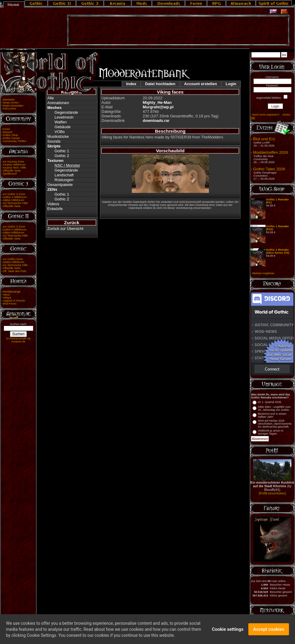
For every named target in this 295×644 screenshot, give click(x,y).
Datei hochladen (160, 84)
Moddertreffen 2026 (271, 152)
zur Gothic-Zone (13, 259)
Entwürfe (55, 209)
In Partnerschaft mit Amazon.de (19, 340)
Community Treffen (15, 141)
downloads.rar (156, 121)
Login (231, 84)
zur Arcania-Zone (13, 162)
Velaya (7, 298)
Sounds (54, 141)
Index (131, 84)
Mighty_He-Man (157, 102)
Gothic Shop (10, 135)
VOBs (60, 132)
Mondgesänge (12, 292)
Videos (53, 204)
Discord (8, 132)
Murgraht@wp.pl (158, 107)
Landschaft (64, 175)
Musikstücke (58, 136)
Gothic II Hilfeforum (15, 230)
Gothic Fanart (11, 138)
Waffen (61, 122)
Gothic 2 (62, 156)
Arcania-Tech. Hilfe (14, 168)
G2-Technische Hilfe (15, 236)
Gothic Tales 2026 (269, 169)
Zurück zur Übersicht (65, 229)
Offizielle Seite (12, 171)
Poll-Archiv (9, 109)
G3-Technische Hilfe (15, 203)
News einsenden (13, 106)
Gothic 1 (62, 151)
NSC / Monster (67, 165)
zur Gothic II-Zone (14, 227)
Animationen (58, 103)
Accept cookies (269, 631)
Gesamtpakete (60, 185)
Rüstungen (64, 180)
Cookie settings (228, 631)
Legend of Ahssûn (14, 301)
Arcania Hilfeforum (14, 165)
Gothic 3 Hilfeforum (15, 197)
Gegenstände (66, 112)
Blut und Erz (264, 139)
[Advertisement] (178, 30)
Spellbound (10, 174)
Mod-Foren (10, 304)
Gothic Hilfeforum (14, 262)
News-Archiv (11, 103)
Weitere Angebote (263, 273)
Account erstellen (201, 84)
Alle (51, 98)
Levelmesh (64, 117)
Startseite (9, 100)
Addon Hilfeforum (13, 200)
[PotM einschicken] (272, 493)
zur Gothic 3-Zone (14, 194)
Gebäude (63, 127)
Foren (6, 129)
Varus (6, 295)
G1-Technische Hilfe (15, 265)
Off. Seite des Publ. (15, 271)
